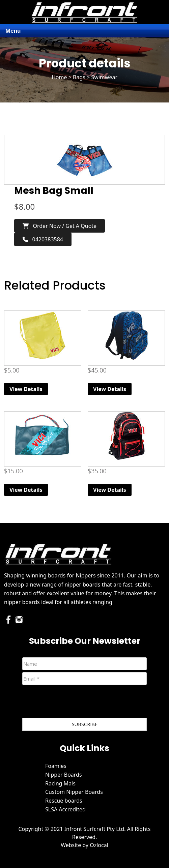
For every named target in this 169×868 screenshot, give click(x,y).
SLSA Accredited (65, 809)
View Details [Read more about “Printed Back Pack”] (110, 389)
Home (59, 77)
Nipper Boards (64, 775)
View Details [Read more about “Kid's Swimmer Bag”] (26, 389)
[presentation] (74, 703)
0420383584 (43, 239)
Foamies (56, 766)
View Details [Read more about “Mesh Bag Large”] (26, 490)
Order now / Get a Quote (60, 226)
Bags (79, 77)
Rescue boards (64, 801)
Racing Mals (60, 783)
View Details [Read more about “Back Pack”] (110, 490)
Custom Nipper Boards (74, 792)
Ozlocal (99, 845)
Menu (13, 31)
